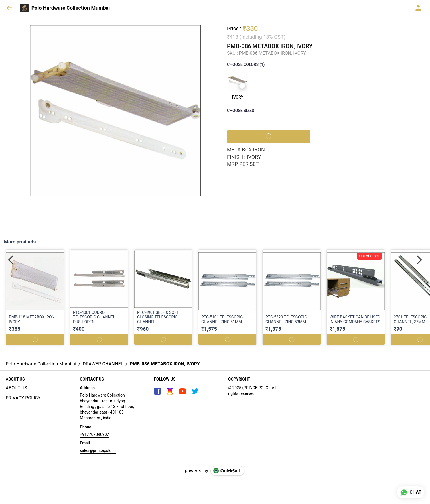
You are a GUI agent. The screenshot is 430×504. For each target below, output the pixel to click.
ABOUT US (16, 388)
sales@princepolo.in (98, 450)
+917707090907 (94, 434)
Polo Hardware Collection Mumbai (71, 8)
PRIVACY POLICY (23, 398)
